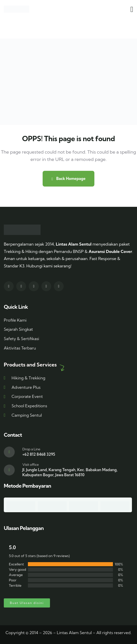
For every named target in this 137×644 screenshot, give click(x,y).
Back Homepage (68, 179)
